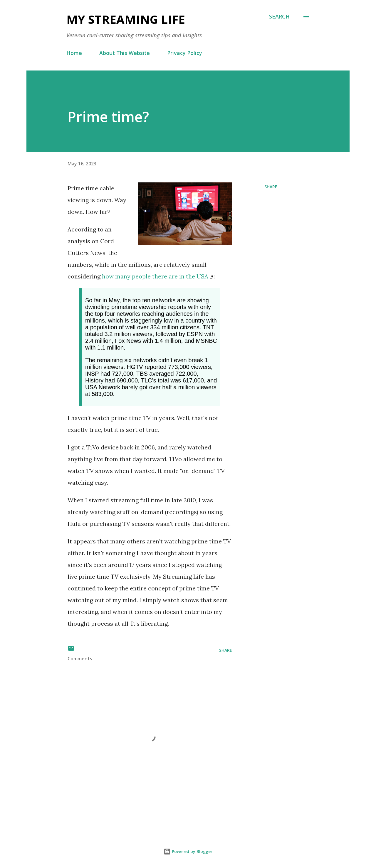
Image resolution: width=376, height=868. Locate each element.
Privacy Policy (185, 53)
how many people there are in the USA (155, 276)
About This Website (125, 53)
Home (74, 53)
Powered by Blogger (188, 851)
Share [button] (271, 187)
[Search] (279, 16)
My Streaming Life (126, 19)
